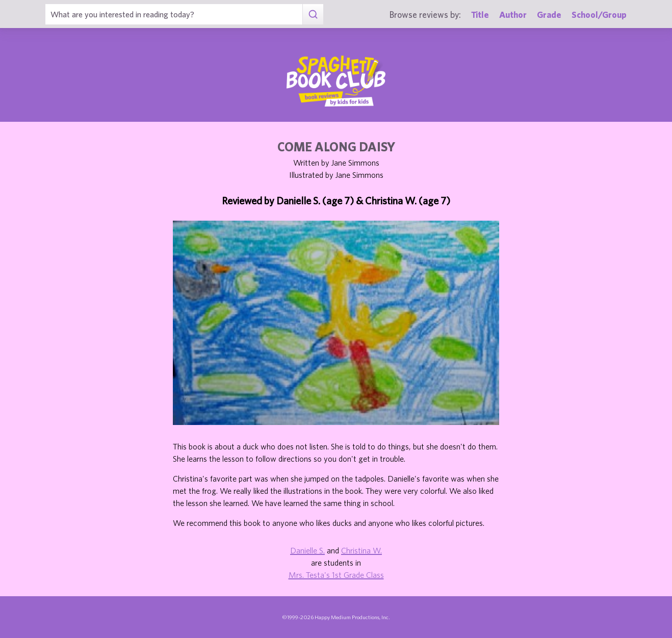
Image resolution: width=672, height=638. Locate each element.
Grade (549, 15)
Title (480, 15)
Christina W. (361, 550)
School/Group (599, 15)
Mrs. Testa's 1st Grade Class (336, 575)
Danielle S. (307, 550)
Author (513, 15)
